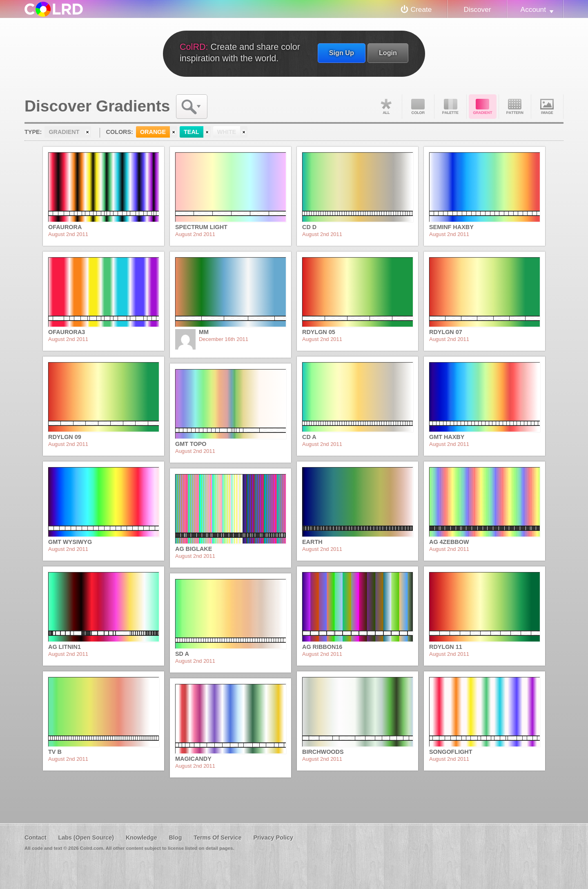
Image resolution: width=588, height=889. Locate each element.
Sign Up (342, 53)
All (386, 107)
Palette (450, 107)
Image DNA (547, 107)
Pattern (515, 107)
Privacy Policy (273, 838)
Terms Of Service (217, 838)
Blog (175, 838)
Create (421, 9)
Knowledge (141, 838)
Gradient (483, 107)
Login (388, 53)
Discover (477, 9)
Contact (36, 838)
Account (533, 9)
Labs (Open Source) (86, 838)
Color (418, 107)
